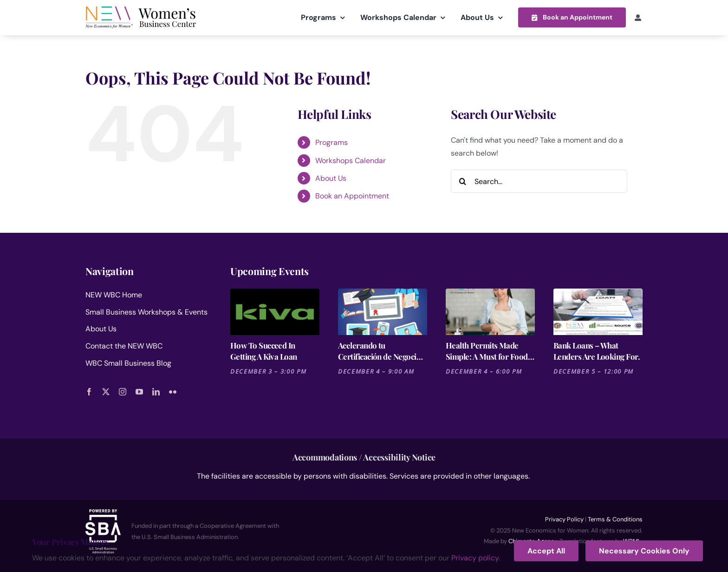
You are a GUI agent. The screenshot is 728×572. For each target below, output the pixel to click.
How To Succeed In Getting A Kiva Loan (264, 350)
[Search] (462, 181)
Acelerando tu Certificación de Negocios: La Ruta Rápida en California (382, 351)
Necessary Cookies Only (644, 551)
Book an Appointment (352, 196)
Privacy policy (475, 558)
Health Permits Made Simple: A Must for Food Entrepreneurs (487, 351)
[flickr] (173, 391)
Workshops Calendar (351, 160)
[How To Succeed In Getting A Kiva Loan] (275, 311)
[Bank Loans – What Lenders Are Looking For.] (598, 311)
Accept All (546, 551)
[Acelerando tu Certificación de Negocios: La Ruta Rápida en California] (383, 311)
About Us (331, 178)
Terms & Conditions (615, 519)
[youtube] (139, 391)
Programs (331, 142)
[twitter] (106, 391)
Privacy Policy (564, 519)
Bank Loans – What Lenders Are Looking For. (597, 350)
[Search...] (539, 181)
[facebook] (89, 391)
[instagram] (123, 391)
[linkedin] (156, 391)
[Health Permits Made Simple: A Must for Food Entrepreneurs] (490, 311)
